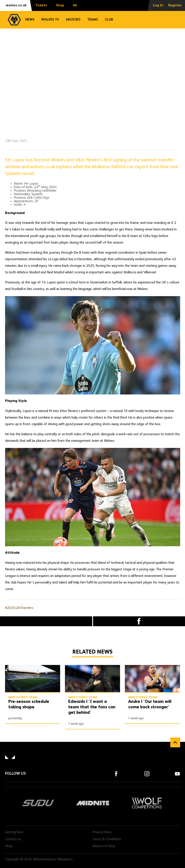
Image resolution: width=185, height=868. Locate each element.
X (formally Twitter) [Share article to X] (46, 621)
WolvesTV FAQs (104, 846)
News (30, 20)
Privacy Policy (102, 832)
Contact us (13, 839)
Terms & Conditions (107, 839)
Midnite (93, 803)
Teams (93, 20)
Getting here (14, 832)
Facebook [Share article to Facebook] (139, 621)
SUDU (38, 803)
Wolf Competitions (147, 803)
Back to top (175, 742)
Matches (73, 20)
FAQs (9, 846)
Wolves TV (50, 20)
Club (109, 20)
